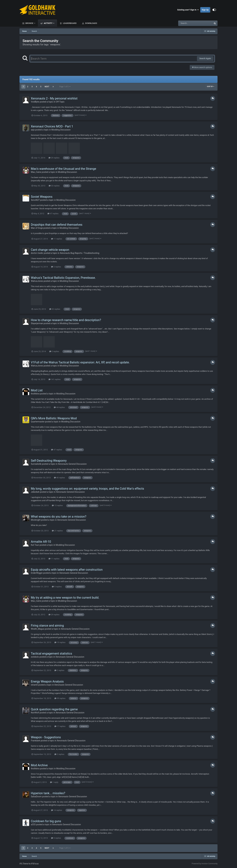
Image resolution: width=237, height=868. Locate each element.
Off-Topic (60, 102)
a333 (33, 824)
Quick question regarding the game (54, 709)
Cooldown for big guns (46, 821)
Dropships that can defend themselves (57, 225)
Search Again (205, 58)
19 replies (60, 642)
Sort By (211, 87)
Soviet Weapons (42, 197)
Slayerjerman (37, 323)
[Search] (188, 23)
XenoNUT (35, 200)
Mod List (37, 390)
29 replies (54, 158)
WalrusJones (37, 281)
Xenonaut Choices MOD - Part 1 (52, 126)
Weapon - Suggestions (46, 737)
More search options (202, 67)
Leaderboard (69, 23)
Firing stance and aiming (47, 626)
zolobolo (35, 657)
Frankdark (36, 741)
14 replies (57, 810)
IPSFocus (35, 864)
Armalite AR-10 (41, 542)
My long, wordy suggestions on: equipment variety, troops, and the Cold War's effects (87, 489)
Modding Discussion (61, 130)
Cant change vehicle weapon (50, 250)
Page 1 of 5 (65, 87)
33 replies (54, 186)
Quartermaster (38, 422)
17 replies (60, 726)
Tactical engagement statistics (51, 653)
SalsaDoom (36, 796)
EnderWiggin (37, 573)
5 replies (57, 587)
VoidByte (35, 102)
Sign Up (205, 10)
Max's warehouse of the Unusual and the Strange (63, 169)
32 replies (55, 309)
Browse (29, 23)
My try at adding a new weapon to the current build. (65, 598)
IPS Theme (24, 864)
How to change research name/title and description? (66, 320)
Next (47, 87)
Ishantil (34, 685)
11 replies (57, 239)
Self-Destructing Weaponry (49, 461)
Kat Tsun (35, 545)
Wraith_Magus (38, 629)
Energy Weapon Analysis (47, 681)
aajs (33, 130)
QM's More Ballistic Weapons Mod (54, 418)
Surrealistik (36, 464)
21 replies (57, 531)
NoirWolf (35, 713)
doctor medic (37, 253)
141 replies (55, 379)
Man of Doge (37, 228)
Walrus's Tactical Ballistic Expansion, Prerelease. (63, 278)
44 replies (59, 407)
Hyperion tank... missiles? (48, 793)
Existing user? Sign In (188, 10)
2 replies (56, 267)
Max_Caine (36, 172)
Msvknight (36, 520)
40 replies (59, 478)
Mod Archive (39, 765)
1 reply (54, 782)
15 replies (57, 505)
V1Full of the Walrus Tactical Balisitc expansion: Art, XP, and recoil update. (80, 362)
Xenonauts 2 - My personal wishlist (54, 98)
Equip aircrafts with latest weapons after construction (67, 570)
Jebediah (35, 492)
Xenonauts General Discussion (72, 464)
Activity (48, 23)
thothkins (35, 394)
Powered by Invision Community (205, 864)
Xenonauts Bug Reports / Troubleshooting (80, 253)
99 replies (60, 698)
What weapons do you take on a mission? (59, 517)
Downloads (91, 23)
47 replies (53, 214)
